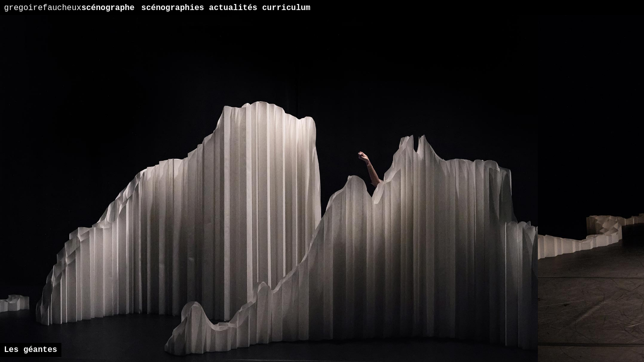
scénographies (173, 8)
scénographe (69, 8)
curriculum (286, 8)
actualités (233, 8)
